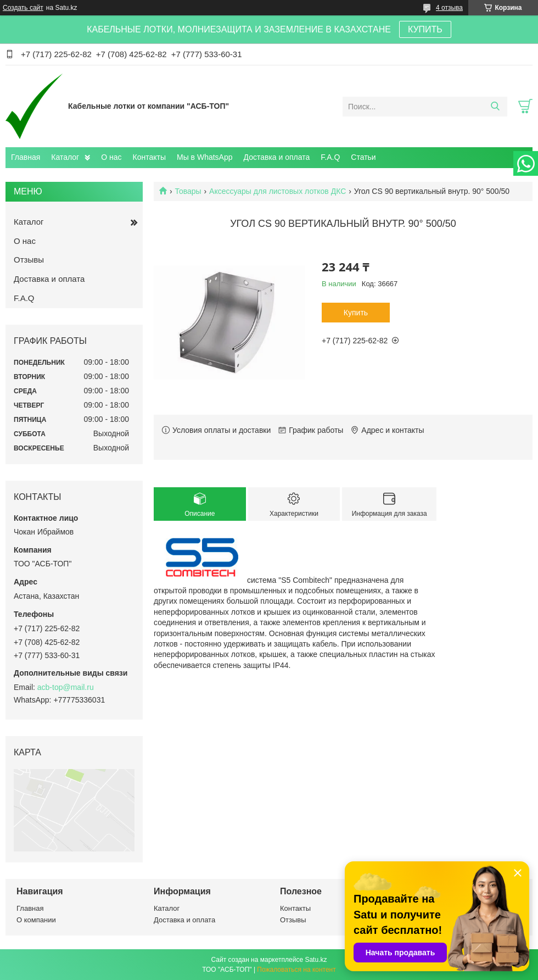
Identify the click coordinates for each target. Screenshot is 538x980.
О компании (36, 920)
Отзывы (29, 260)
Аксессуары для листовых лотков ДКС (278, 191)
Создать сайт (23, 8)
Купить (356, 313)
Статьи (363, 157)
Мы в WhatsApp (205, 157)
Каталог (65, 157)
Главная (26, 157)
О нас (111, 157)
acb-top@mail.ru (66, 687)
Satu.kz (316, 960)
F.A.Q (330, 157)
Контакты (149, 157)
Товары (188, 191)
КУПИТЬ (425, 29)
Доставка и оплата (277, 157)
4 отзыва (449, 8)
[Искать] (495, 107)
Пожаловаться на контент (296, 970)
